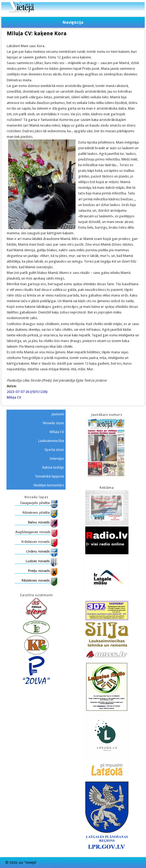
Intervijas (57, 459)
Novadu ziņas (53, 423)
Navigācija (73, 22)
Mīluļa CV (14, 397)
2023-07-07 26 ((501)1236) (27, 392)
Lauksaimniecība (51, 441)
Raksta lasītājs (53, 467)
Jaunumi (58, 414)
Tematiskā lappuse (49, 476)
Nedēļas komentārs (49, 485)
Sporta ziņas (54, 450)
